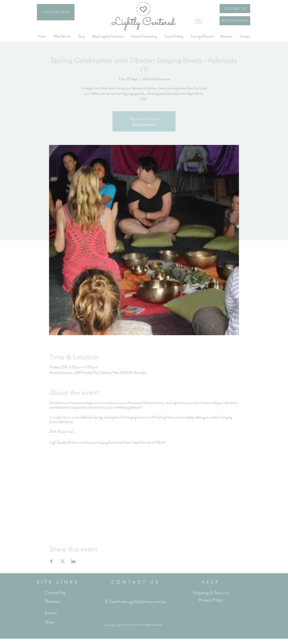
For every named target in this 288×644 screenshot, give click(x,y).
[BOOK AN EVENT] (235, 21)
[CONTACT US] (235, 9)
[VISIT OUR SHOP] (56, 12)
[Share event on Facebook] (51, 561)
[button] (201, 21)
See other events (144, 124)
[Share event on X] (62, 561)
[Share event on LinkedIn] (73, 561)
